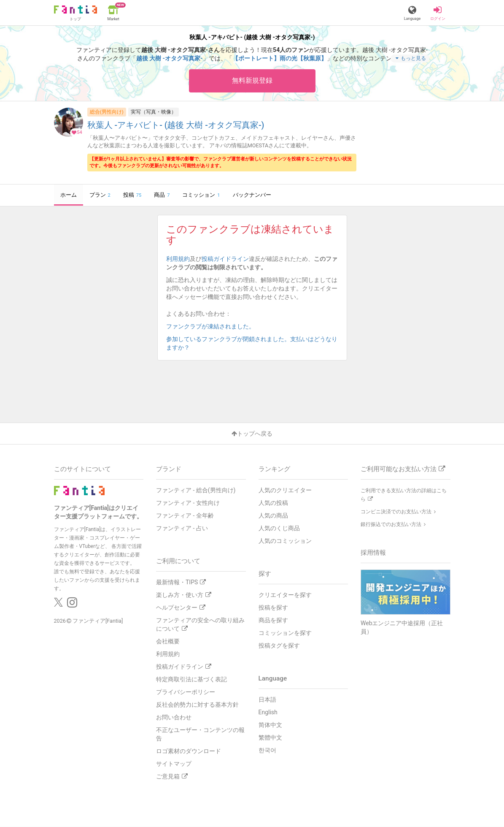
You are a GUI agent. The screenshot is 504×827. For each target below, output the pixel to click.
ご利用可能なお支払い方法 (403, 469)
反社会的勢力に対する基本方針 (197, 705)
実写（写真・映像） (154, 112)
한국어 (267, 750)
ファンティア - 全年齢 (185, 515)
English (268, 712)
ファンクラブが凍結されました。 (213, 326)
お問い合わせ (174, 717)
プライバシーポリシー (186, 692)
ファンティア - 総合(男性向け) (196, 490)
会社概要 (168, 641)
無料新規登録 (252, 80)
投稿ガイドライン (225, 259)
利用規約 (178, 259)
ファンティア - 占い (182, 528)
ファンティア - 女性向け (188, 503)
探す (265, 574)
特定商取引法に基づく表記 (191, 679)
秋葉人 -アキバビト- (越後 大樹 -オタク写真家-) (176, 126)
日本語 (267, 700)
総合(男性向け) (107, 112)
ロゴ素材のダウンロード (189, 751)
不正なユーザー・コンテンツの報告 (200, 734)
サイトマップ (174, 764)
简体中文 (270, 725)
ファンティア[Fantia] (98, 621)
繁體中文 (270, 738)
